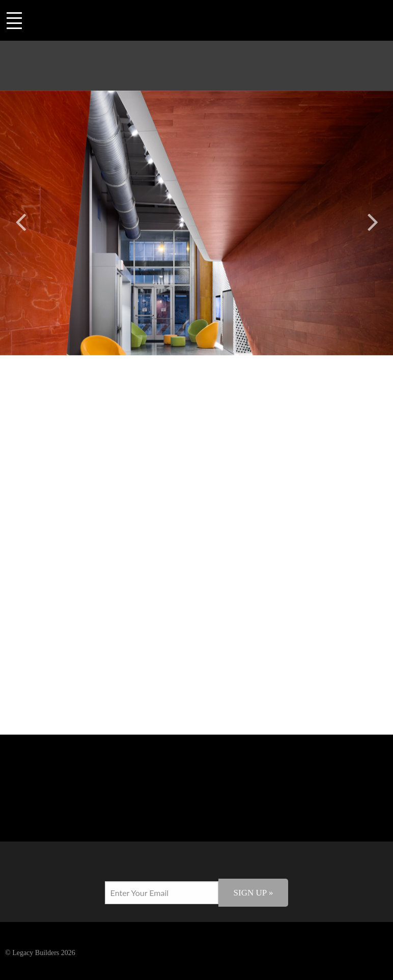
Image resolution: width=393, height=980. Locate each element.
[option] (196, 223)
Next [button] (373, 220)
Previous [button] (20, 220)
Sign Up (254, 893)
